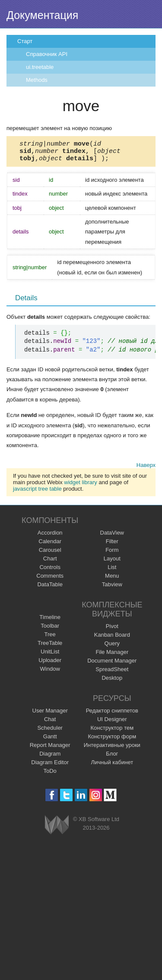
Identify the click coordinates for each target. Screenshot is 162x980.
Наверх (146, 469)
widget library (81, 486)
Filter (112, 545)
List (112, 571)
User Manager (50, 714)
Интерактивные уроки (112, 749)
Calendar (50, 545)
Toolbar (50, 630)
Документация (42, 15)
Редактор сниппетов (112, 714)
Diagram (50, 758)
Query (112, 647)
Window (50, 673)
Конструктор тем (112, 732)
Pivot (112, 630)
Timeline (50, 621)
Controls (50, 571)
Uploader (50, 664)
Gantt (50, 740)
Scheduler (50, 732)
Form (112, 554)
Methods (37, 80)
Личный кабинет (112, 766)
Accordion (50, 537)
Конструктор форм (112, 740)
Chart (50, 562)
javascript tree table (37, 493)
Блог (112, 758)
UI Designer (112, 723)
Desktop (112, 682)
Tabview (112, 588)
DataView (112, 537)
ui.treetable (40, 67)
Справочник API (47, 54)
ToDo (50, 775)
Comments (50, 580)
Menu (112, 580)
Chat (50, 723)
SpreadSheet (112, 673)
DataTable (50, 588)
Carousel (50, 554)
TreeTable (50, 647)
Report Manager (50, 749)
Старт (25, 41)
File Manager (112, 656)
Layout (112, 562)
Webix (57, 829)
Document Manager (112, 664)
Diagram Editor (50, 766)
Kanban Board (112, 639)
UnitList (50, 655)
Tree (50, 638)
